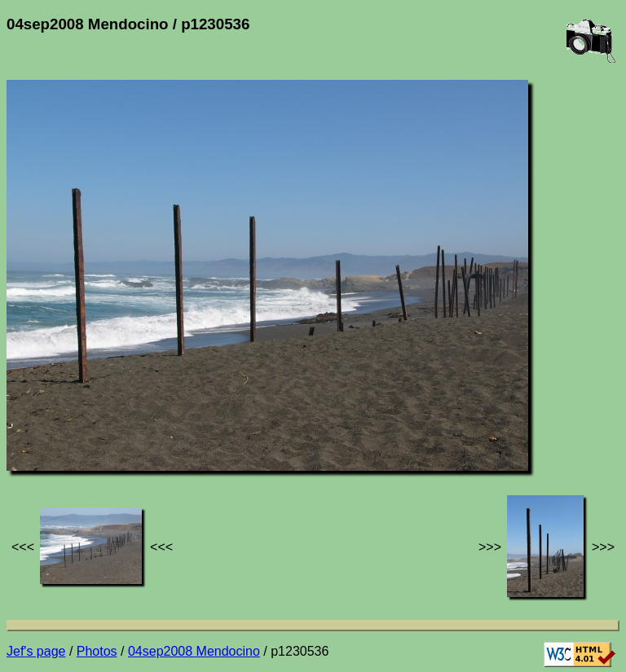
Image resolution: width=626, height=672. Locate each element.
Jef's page (36, 651)
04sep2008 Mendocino (194, 651)
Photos (97, 651)
